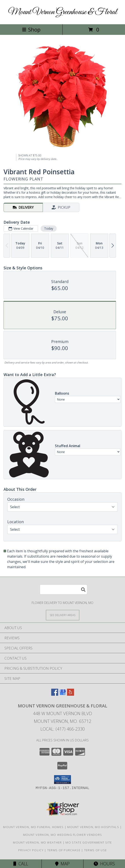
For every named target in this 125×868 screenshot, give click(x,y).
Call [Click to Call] (21, 864)
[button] (62, 780)
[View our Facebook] (55, 694)
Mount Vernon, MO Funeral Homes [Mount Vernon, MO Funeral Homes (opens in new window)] (33, 827)
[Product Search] (63, 590)
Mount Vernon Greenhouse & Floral (62, 12)
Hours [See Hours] (104, 864)
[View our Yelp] (71, 694)
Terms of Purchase (64, 850)
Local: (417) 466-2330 (63, 729)
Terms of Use (96, 850)
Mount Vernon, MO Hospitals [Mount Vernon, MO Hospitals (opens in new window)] (93, 827)
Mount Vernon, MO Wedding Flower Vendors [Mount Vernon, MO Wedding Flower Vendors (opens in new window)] (63, 835)
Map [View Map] (62, 864)
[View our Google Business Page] (63, 694)
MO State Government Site (89, 842)
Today (49, 228)
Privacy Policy (31, 850)
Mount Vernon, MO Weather (37, 842)
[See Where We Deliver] (63, 615)
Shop (31, 29)
